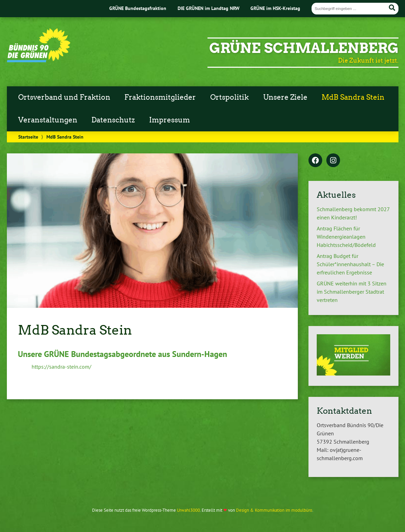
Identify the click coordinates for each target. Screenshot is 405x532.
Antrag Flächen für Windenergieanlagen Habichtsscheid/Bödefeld (346, 237)
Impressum (170, 120)
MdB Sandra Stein (353, 97)
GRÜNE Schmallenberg (304, 48)
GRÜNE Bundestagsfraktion (138, 8)
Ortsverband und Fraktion (64, 97)
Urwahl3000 (188, 510)
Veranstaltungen (48, 120)
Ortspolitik (229, 97)
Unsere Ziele (285, 97)
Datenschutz (113, 120)
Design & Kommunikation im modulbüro (274, 510)
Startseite (28, 137)
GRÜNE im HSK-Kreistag (275, 8)
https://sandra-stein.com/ (61, 367)
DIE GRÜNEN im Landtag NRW (209, 8)
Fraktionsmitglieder (160, 97)
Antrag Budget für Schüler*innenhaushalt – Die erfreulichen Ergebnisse (350, 264)
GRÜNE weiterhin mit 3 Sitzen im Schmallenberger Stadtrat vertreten (352, 292)
